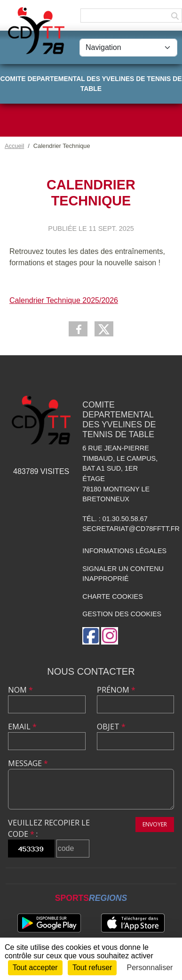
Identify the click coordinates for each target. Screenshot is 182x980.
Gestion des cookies (122, 614)
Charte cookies (112, 596)
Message (28, 763)
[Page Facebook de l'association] (91, 636)
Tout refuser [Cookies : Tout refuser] (92, 968)
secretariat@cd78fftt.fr (131, 529)
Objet (111, 727)
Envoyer (155, 824)
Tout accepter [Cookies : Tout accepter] (35, 968)
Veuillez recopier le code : (49, 828)
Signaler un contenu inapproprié (123, 574)
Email (22, 727)
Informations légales (124, 551)
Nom (20, 690)
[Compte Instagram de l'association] (110, 636)
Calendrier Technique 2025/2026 (64, 300)
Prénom (116, 690)
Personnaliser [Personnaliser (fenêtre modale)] (150, 968)
